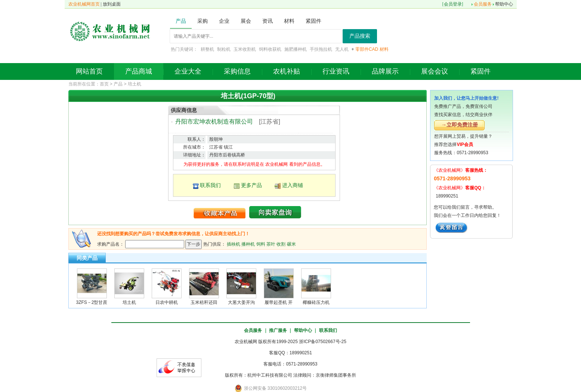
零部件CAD (367, 49)
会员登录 (453, 4)
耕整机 (207, 49)
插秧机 (234, 244)
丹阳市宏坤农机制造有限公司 (214, 122)
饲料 (261, 244)
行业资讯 (336, 71)
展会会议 (435, 71)
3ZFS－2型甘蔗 (92, 302)
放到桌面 (112, 4)
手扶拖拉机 (321, 49)
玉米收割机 (245, 49)
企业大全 (188, 71)
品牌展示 (385, 71)
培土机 (135, 84)
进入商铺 (293, 185)
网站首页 (89, 71)
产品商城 (139, 71)
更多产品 (251, 185)
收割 (281, 244)
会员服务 (483, 4)
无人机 (342, 49)
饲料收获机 (270, 49)
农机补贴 (287, 71)
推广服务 (278, 330)
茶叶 (271, 244)
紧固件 (480, 71)
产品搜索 (360, 36)
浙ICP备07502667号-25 (323, 342)
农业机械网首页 (84, 4)
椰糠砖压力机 (316, 302)
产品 (118, 84)
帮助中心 (504, 4)
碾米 (291, 244)
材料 (384, 49)
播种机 (248, 244)
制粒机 (224, 49)
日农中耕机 (167, 302)
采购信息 (237, 71)
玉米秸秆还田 (204, 302)
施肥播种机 (296, 49)
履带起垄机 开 (279, 302)
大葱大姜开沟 (241, 302)
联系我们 (210, 185)
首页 (104, 84)
